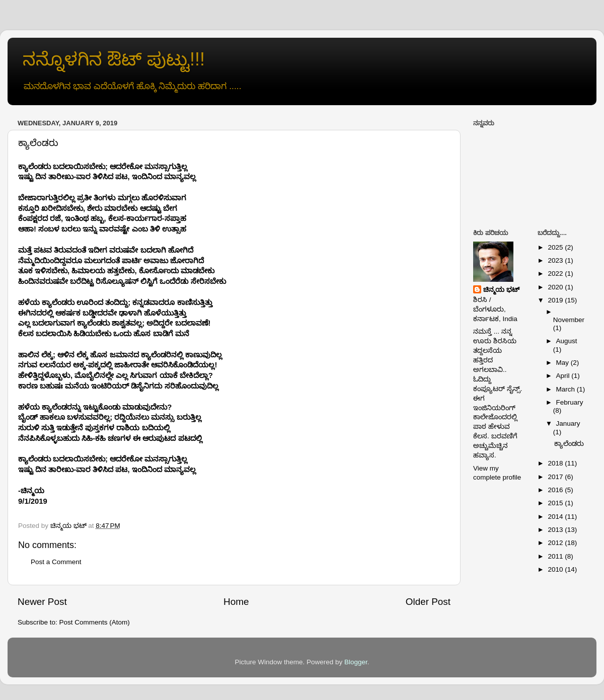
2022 (556, 274)
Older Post (428, 602)
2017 (556, 477)
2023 (556, 260)
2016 (556, 490)
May (563, 363)
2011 (556, 556)
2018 (556, 463)
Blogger (356, 662)
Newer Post (42, 602)
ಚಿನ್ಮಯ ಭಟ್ (501, 290)
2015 (556, 503)
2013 (556, 530)
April (564, 376)
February (570, 402)
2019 (556, 300)
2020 (556, 287)
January (568, 423)
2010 (556, 569)
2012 (556, 543)
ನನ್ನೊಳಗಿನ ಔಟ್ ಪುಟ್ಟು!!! (114, 59)
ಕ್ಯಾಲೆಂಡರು (569, 444)
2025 (556, 247)
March (567, 389)
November (569, 320)
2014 (556, 517)
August (567, 341)
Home (236, 602)
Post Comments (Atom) (95, 622)
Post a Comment (56, 562)
